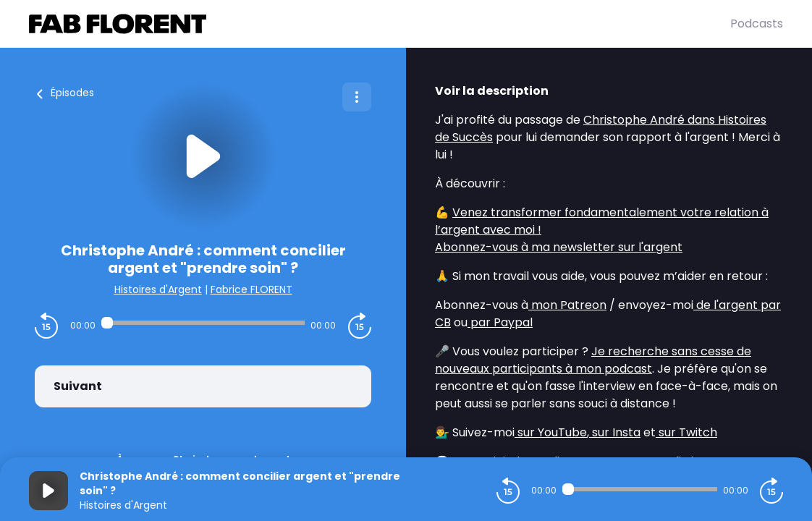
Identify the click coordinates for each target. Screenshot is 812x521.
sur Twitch (686, 432)
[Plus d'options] (357, 97)
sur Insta (615, 432)
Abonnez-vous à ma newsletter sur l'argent (559, 247)
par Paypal (500, 322)
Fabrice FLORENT (251, 289)
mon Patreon (567, 305)
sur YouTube (551, 432)
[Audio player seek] (203, 323)
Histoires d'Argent (158, 289)
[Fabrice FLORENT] (380, 24)
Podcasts (757, 24)
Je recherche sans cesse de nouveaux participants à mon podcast (593, 360)
